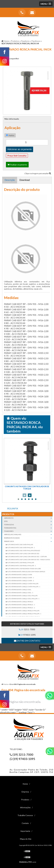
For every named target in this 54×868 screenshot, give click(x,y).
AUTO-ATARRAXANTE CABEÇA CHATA (19, 575)
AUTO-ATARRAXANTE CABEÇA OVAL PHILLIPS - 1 (23, 599)
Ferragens (28, 525)
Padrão (10, 135)
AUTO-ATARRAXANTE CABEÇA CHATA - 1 (20, 578)
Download (25, 180)
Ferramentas (28, 528)
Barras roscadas (28, 538)
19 (27, 629)
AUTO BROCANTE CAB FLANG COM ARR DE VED (23, 554)
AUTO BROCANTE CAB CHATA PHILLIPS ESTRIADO (23, 551)
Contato (25, 823)
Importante (25, 831)
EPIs (28, 521)
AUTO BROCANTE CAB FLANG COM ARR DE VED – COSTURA (27, 557)
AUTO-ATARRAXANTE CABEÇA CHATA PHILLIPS (23, 584)
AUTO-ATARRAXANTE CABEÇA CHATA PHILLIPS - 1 (23, 587)
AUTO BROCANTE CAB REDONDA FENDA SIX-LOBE (24, 569)
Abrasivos (28, 518)
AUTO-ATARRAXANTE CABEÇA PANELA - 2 (21, 608)
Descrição (10, 180)
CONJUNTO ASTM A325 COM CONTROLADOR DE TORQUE (27, 488)
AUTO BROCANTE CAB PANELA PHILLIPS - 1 (21, 566)
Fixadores (28, 531)
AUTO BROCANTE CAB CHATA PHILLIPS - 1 (21, 548)
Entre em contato (27, 641)
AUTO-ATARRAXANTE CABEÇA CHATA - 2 (20, 581)
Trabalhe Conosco (25, 815)
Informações (25, 807)
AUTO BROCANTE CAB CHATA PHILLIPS (20, 545)
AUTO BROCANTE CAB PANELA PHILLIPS (20, 563)
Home (25, 784)
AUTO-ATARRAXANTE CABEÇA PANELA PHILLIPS (23, 611)
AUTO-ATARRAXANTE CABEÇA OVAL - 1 (20, 593)
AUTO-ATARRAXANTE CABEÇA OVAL (19, 590)
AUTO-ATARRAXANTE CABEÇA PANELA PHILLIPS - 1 (24, 614)
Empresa (25, 792)
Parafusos (28, 541)
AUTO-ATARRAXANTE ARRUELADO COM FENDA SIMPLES (26, 572)
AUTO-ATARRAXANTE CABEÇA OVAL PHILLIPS (22, 596)
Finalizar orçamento (17, 165)
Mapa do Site (26, 839)
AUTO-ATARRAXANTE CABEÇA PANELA (20, 602)
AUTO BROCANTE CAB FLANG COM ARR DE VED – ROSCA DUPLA (28, 560)
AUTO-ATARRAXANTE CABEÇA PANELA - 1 (21, 605)
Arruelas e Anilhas (28, 535)
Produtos (8, 514)
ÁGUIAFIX (13, 508)
